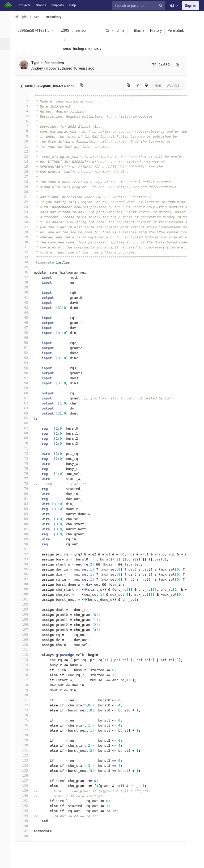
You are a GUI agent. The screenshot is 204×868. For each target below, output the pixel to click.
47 (26, 328)
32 (26, 252)
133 (26, 760)
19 (26, 187)
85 (26, 519)
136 (26, 775)
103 (26, 609)
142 (26, 806)
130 (26, 745)
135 (26, 770)
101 (26, 599)
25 (26, 217)
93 (26, 559)
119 (26, 690)
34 (26, 262)
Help (73, 5)
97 (26, 579)
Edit (155, 85)
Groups (41, 5)
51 (26, 348)
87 (26, 529)
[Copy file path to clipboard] (85, 86)
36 (26, 272)
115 (26, 670)
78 (26, 484)
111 (26, 650)
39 (26, 287)
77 (26, 478)
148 (26, 836)
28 (26, 232)
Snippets (58, 5)
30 (26, 242)
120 (26, 695)
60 (26, 393)
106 (26, 624)
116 (26, 675)
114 (26, 665)
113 (26, 660)
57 (26, 378)
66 (26, 423)
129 (26, 740)
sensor (84, 30)
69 (26, 438)
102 (26, 604)
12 (26, 151)
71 (26, 448)
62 (26, 403)
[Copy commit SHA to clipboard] (174, 65)
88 (26, 534)
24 (26, 212)
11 (26, 146)
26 (26, 222)
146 (26, 826)
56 (26, 373)
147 (26, 831)
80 (26, 494)
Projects (25, 5)
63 (26, 408)
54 (26, 363)
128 (26, 735)
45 (26, 317)
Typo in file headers (51, 63)
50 (26, 343)
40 (26, 292)
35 (26, 267)
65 (26, 418)
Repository (57, 17)
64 (26, 413)
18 (26, 182)
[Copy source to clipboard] (125, 86)
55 (26, 368)
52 (26, 353)
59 (26, 388)
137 (26, 780)
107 (26, 629)
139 (26, 791)
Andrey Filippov (47, 68)
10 (26, 141)
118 (26, 685)
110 (26, 645)
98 (26, 584)
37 (26, 277)
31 (26, 247)
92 (26, 554)
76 (26, 473)
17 (26, 177)
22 (26, 202)
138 (26, 785)
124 (26, 715)
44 (26, 312)
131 (26, 750)
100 (26, 594)
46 (26, 322)
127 (26, 730)
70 (26, 443)
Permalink (172, 30)
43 (26, 307)
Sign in (191, 6)
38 (26, 282)
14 (26, 161)
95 (26, 569)
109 (26, 640)
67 (26, 428)
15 (26, 166)
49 (26, 338)
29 (26, 237)
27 (26, 227)
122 (26, 705)
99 (26, 589)
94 (26, 564)
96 (26, 574)
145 (26, 821)
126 (26, 725)
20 (26, 192)
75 (26, 468)
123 (26, 710)
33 (26, 257)
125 (26, 720)
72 (26, 453)
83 (26, 509)
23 (26, 207)
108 (26, 635)
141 (26, 801)
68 (26, 433)
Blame (136, 30)
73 (26, 458)
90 (26, 544)
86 (26, 524)
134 (26, 765)
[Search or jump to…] (139, 6)
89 (26, 539)
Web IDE (169, 85)
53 (26, 358)
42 (26, 302)
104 (26, 614)
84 (26, 514)
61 (26, 398)
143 (26, 811)
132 (26, 755)
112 (26, 655)
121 (26, 700)
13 (26, 156)
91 (26, 549)
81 (26, 499)
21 (26, 197)
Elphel (24, 17)
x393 (68, 30)
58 (26, 383)
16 (26, 172)
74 (26, 463)
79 (26, 489)
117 (26, 680)
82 (26, 504)
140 (26, 796)
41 (26, 297)
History (152, 30)
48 (26, 333)
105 (26, 619)
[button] (7, 862)
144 (26, 816)
